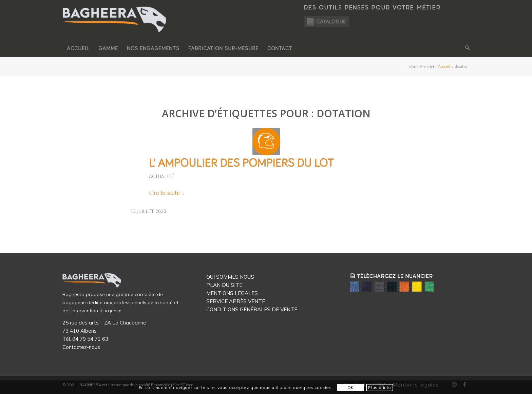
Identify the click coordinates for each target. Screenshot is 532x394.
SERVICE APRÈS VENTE (236, 301)
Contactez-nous (81, 347)
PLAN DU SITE (224, 285)
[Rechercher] (465, 48)
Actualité (161, 176)
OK (351, 387)
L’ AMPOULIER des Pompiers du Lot (241, 163)
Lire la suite (167, 193)
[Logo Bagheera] (115, 26)
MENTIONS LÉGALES (232, 293)
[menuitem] (78, 48)
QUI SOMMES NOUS (230, 277)
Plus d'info (380, 387)
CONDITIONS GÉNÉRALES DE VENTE (252, 309)
